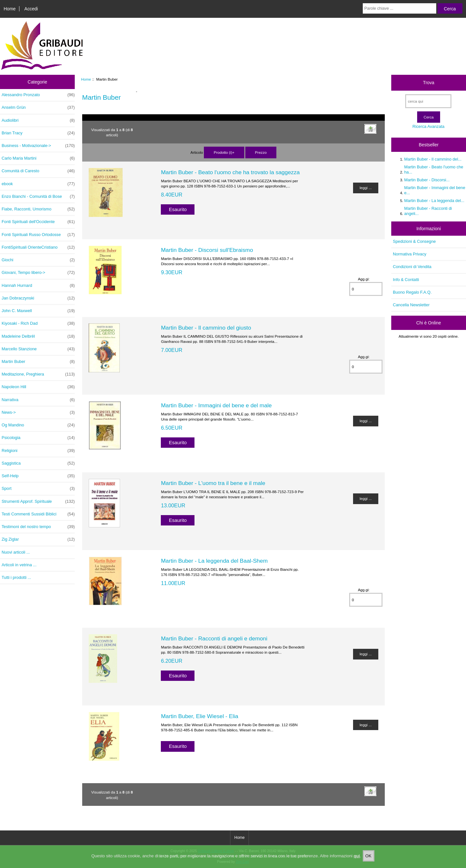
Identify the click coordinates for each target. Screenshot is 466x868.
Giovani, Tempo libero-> (38, 273)
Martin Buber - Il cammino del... (433, 159)
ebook (38, 184)
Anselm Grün (38, 107)
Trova (429, 83)
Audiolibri (38, 120)
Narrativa (38, 400)
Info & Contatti (406, 280)
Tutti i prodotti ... (16, 577)
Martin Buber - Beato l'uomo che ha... (434, 169)
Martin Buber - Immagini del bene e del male (216, 405)
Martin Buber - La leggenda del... (434, 201)
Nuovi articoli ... (16, 552)
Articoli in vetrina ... (19, 565)
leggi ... (366, 188)
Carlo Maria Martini (38, 158)
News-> (38, 412)
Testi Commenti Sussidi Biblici (38, 514)
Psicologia (38, 438)
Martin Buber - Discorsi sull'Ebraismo (207, 250)
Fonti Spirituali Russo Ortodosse (38, 235)
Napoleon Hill (38, 387)
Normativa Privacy (410, 254)
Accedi (31, 9)
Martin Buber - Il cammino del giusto (206, 328)
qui (357, 861)
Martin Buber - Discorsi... (427, 180)
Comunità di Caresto (38, 171)
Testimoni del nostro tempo (38, 527)
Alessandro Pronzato (38, 95)
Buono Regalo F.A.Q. (412, 292)
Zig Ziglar (38, 539)
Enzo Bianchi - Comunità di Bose (38, 197)
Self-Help (38, 476)
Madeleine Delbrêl (38, 336)
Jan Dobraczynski (38, 298)
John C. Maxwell (38, 311)
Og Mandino (38, 425)
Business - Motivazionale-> (38, 146)
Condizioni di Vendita (412, 267)
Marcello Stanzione (38, 349)
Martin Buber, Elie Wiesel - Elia (200, 716)
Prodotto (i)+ (224, 152)
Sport (38, 489)
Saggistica (38, 463)
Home (10, 9)
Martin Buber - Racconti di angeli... (428, 211)
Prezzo (261, 152)
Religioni (38, 451)
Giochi (38, 260)
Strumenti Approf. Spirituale (38, 502)
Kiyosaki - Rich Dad (38, 323)
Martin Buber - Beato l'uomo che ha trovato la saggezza (230, 172)
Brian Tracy (38, 133)
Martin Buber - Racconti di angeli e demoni (214, 638)
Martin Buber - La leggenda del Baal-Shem (214, 561)
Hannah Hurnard (38, 286)
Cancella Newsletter (411, 305)
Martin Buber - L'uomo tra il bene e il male (213, 483)
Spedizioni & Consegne (414, 241)
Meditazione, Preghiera (38, 374)
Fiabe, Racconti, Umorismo (38, 209)
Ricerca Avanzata (428, 126)
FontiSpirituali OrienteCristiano (38, 247)
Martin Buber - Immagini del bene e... (435, 190)
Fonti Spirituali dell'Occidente (38, 222)
